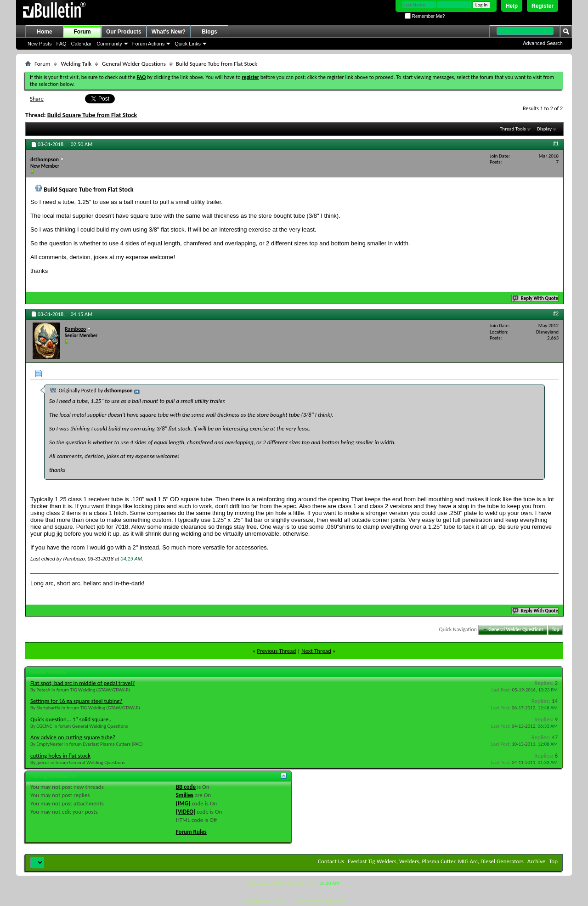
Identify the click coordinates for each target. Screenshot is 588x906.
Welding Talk (76, 64)
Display (544, 129)
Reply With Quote (536, 298)
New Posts (40, 44)
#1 (556, 143)
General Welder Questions (134, 64)
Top (555, 630)
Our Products (124, 32)
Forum (82, 32)
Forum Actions (148, 44)
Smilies (185, 795)
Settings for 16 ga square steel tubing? (76, 701)
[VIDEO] (186, 812)
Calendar (82, 44)
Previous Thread (276, 651)
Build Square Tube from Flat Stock (92, 115)
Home (44, 32)
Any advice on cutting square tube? (73, 737)
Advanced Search (543, 43)
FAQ (62, 44)
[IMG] (183, 803)
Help (512, 6)
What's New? (169, 32)
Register (543, 6)
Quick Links (188, 44)
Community (109, 44)
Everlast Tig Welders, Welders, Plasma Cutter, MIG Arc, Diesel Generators (436, 861)
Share (37, 99)
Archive (536, 861)
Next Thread (316, 651)
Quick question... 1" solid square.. (71, 719)
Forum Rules (191, 832)
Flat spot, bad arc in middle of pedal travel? (83, 683)
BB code (186, 787)
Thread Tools (513, 129)
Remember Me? (425, 16)
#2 (556, 313)
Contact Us (331, 861)
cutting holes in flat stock (60, 756)
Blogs (209, 32)
